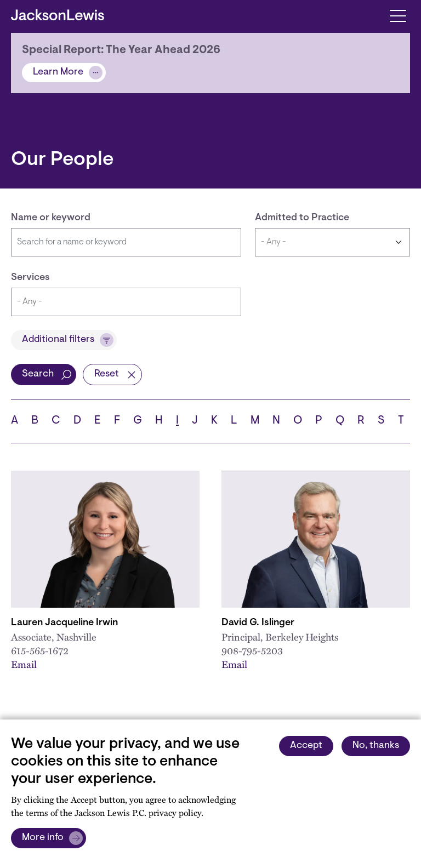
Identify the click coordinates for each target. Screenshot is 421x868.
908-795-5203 (252, 650)
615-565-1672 (40, 650)
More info (43, 838)
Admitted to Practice (302, 218)
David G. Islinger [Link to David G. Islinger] (258, 623)
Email (24, 664)
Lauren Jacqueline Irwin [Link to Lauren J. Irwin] (64, 623)
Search (38, 374)
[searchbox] (126, 302)
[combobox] (126, 302)
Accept (306, 746)
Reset (107, 374)
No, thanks (376, 746)
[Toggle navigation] (398, 15)
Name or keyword (51, 218)
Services (30, 278)
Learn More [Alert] (58, 72)
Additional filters (58, 340)
